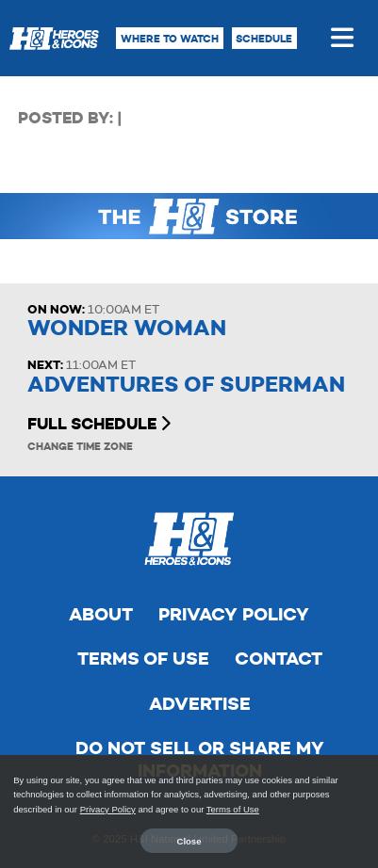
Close (189, 841)
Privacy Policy (234, 614)
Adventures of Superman (186, 385)
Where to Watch (170, 39)
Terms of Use (143, 659)
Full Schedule (99, 424)
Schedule (264, 39)
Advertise (200, 704)
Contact (279, 659)
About (101, 614)
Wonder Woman (127, 328)
